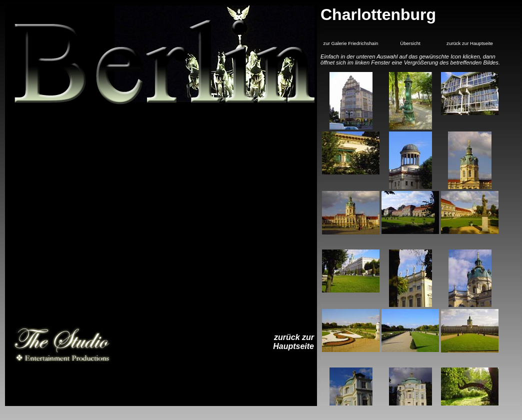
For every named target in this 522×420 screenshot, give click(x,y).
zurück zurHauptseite (293, 342)
